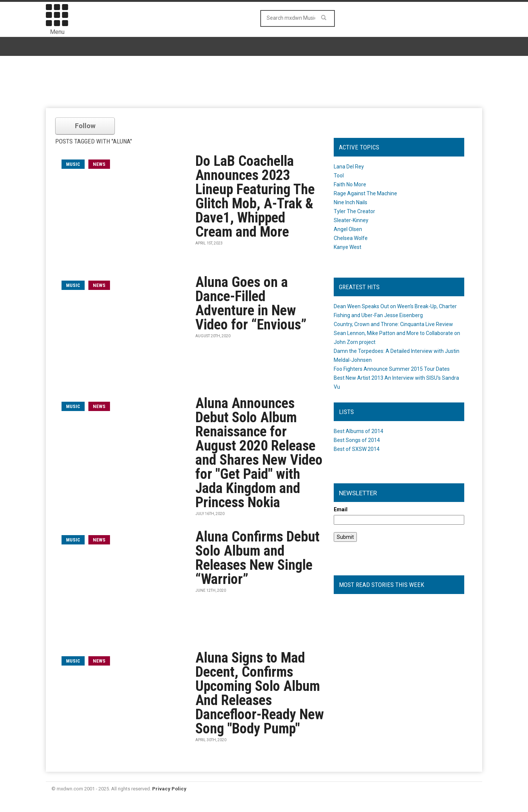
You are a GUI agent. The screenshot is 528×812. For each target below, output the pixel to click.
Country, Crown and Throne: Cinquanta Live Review (393, 324)
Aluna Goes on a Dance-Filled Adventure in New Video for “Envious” (251, 303)
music (73, 164)
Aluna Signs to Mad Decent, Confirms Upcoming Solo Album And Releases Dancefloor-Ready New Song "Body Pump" (260, 693)
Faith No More (350, 184)
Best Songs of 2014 (357, 440)
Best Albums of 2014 (359, 431)
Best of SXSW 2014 (357, 449)
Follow (85, 126)
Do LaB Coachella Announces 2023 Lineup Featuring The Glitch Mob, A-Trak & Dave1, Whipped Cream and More (255, 196)
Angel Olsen (348, 229)
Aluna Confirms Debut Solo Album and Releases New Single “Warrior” (257, 558)
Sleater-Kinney (351, 220)
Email (341, 509)
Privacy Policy (169, 789)
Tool (339, 176)
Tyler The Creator (354, 211)
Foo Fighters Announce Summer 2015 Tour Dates (392, 369)
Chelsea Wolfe (351, 238)
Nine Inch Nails (351, 202)
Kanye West (348, 247)
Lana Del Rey (349, 167)
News (99, 164)
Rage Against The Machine (365, 193)
